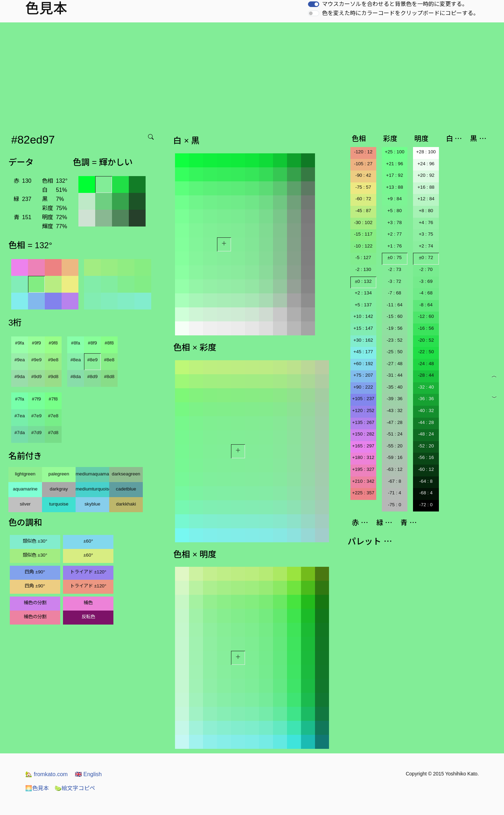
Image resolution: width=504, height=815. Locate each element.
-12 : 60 (426, 316)
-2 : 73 (394, 269)
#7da (20, 433)
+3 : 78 (395, 222)
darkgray (59, 489)
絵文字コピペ (75, 788)
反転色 (88, 617)
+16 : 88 (426, 187)
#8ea (76, 360)
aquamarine (25, 489)
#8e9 (92, 360)
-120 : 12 (363, 152)
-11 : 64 (395, 305)
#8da (76, 377)
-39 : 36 (395, 399)
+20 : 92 (426, 175)
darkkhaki (126, 504)
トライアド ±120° (88, 572)
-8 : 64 (426, 305)
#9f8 (53, 343)
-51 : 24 (395, 434)
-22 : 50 (426, 352)
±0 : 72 (426, 257)
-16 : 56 (426, 328)
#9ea (20, 360)
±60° (88, 541)
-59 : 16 (395, 457)
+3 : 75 (426, 234)
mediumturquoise (92, 489)
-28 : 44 (426, 375)
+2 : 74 (426, 246)
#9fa (20, 343)
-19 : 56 (395, 328)
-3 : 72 (394, 281)
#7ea (20, 416)
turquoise (59, 504)
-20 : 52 (426, 340)
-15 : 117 (363, 234)
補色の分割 (35, 603)
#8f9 (92, 343)
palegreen (59, 474)
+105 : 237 (363, 399)
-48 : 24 (426, 434)
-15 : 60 (395, 316)
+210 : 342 (363, 481)
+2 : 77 (395, 234)
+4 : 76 (426, 222)
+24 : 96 (426, 164)
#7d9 (36, 433)
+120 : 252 (363, 410)
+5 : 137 (363, 305)
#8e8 (109, 360)
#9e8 (53, 360)
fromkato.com (46, 774)
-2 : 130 (363, 269)
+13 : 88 (395, 187)
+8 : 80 (426, 211)
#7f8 (53, 399)
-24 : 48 (426, 364)
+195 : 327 (363, 469)
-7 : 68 (394, 293)
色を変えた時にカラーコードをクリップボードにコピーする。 (400, 13)
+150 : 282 (363, 434)
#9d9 (36, 377)
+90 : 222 (363, 387)
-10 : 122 (363, 246)
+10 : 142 (363, 316)
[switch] (314, 4)
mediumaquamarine (92, 474)
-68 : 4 (426, 493)
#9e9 (36, 360)
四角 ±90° (35, 572)
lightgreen (25, 474)
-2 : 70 (426, 269)
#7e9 (36, 416)
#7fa (20, 399)
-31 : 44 (395, 375)
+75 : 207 (363, 375)
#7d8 (53, 433)
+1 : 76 (395, 246)
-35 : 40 (395, 387)
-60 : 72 (363, 199)
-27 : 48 (395, 364)
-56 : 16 (426, 457)
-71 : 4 (394, 493)
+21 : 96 (395, 164)
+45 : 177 (363, 352)
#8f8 (109, 343)
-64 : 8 (426, 481)
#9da (20, 377)
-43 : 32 (395, 410)
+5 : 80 (395, 211)
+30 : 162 (363, 340)
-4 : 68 (426, 293)
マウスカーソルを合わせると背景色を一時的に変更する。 (395, 4)
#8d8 (109, 377)
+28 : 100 (426, 152)
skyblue (92, 504)
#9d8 (53, 377)
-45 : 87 (363, 211)
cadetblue (126, 489)
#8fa (76, 343)
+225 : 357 (363, 493)
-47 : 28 (395, 422)
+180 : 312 (363, 457)
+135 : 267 (363, 422)
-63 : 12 (395, 469)
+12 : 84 (426, 199)
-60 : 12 (426, 469)
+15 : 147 (363, 328)
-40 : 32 (426, 410)
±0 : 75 (395, 257)
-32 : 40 (426, 387)
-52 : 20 (426, 446)
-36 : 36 (426, 399)
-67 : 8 (394, 481)
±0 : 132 (363, 281)
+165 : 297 (363, 446)
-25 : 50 (395, 352)
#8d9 (92, 377)
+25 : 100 (394, 152)
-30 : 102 (363, 222)
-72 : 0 (426, 505)
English (88, 774)
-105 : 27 (363, 164)
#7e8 (53, 416)
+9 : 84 (395, 199)
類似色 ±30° (35, 541)
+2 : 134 (363, 293)
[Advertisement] (252, 75)
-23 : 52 (395, 340)
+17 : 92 (395, 175)
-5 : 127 (363, 257)
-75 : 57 (363, 187)
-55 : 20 (395, 446)
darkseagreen (126, 474)
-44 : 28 (426, 422)
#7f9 (36, 399)
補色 (88, 603)
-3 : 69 (426, 281)
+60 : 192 (363, 364)
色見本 (37, 788)
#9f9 (36, 343)
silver (25, 504)
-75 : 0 (394, 505)
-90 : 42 (363, 175)
